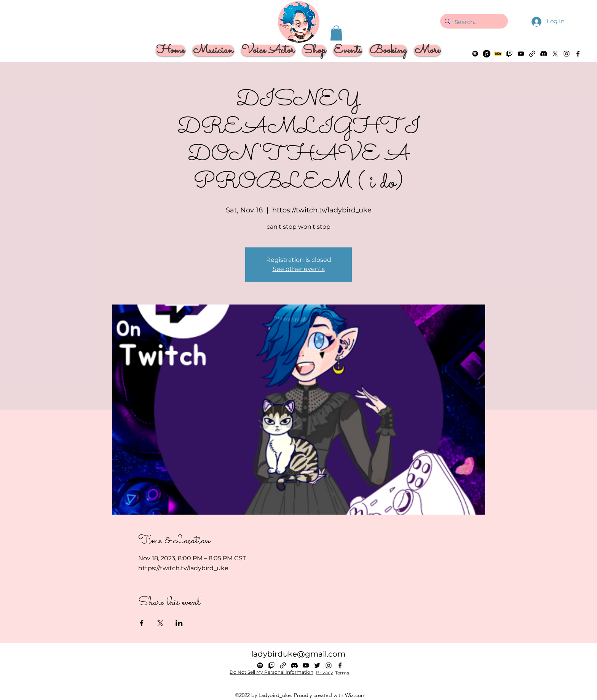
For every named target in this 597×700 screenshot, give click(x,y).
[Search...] (473, 22)
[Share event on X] (160, 623)
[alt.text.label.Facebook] (578, 54)
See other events (299, 269)
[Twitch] (509, 54)
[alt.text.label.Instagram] (567, 54)
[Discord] (544, 54)
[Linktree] (532, 54)
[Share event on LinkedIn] (179, 623)
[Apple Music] (487, 54)
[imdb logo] (498, 54)
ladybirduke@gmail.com (298, 654)
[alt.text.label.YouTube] (521, 54)
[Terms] (342, 673)
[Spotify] (475, 54)
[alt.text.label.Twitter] (555, 54)
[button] (336, 33)
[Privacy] (324, 673)
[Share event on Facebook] (142, 623)
